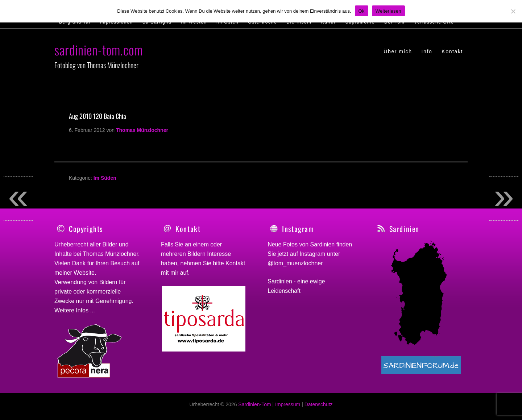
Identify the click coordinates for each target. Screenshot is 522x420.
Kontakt (235, 263)
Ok (362, 11)
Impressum (288, 408)
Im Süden (105, 178)
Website (84, 273)
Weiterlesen (388, 11)
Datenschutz (319, 408)
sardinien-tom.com (99, 49)
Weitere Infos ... (75, 310)
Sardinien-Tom (254, 408)
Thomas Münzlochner (110, 254)
